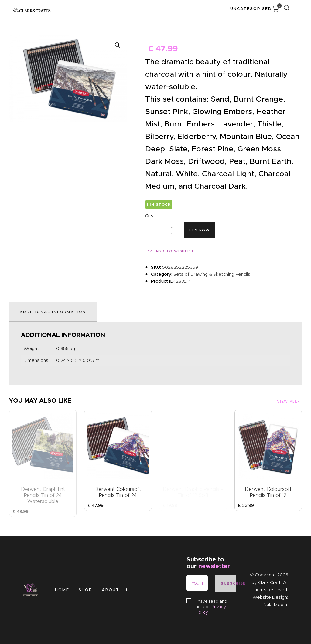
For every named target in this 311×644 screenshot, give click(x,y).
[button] (118, 45)
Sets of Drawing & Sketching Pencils (212, 274)
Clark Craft (269, 582)
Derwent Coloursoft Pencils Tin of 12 (268, 492)
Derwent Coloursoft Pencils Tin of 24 (118, 492)
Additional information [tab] (53, 312)
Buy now (200, 230)
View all (287, 401)
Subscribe (228, 583)
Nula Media (275, 605)
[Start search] (287, 8)
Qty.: (150, 216)
